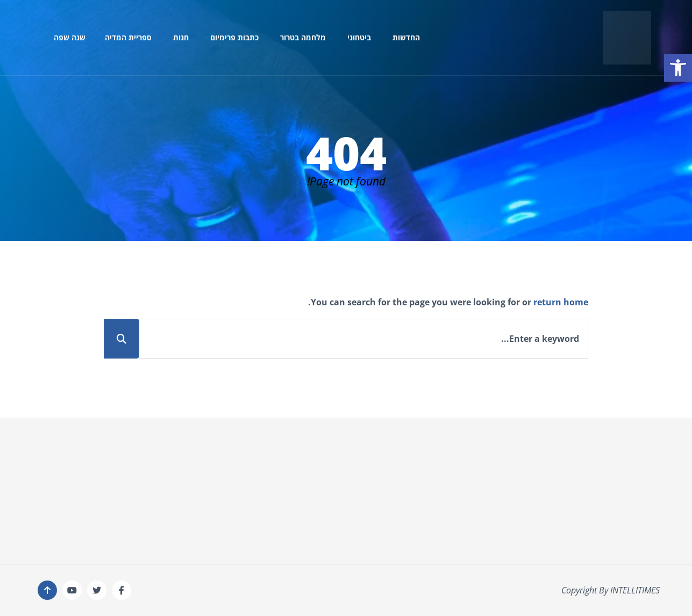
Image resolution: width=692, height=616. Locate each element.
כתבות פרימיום (234, 37)
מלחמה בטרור (303, 37)
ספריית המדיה (128, 37)
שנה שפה (70, 37)
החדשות (406, 37)
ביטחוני (359, 37)
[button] (678, 68)
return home (561, 302)
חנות (181, 37)
